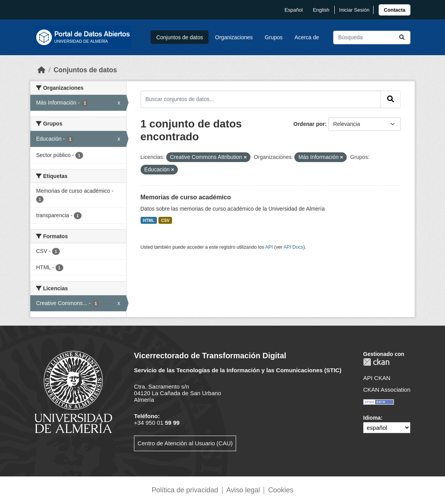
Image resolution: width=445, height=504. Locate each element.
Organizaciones (234, 37)
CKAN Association (387, 390)
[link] (395, 10)
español (294, 10)
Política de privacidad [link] (185, 490)
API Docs (293, 247)
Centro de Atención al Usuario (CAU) (185, 443)
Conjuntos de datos (180, 37)
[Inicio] (42, 70)
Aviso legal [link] (243, 490)
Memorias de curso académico (186, 197)
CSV (165, 220)
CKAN (376, 362)
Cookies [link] (281, 490)
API (269, 247)
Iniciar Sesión (354, 10)
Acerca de (307, 37)
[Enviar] (402, 37)
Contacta (395, 10)
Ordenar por (309, 124)
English (321, 10)
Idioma (372, 418)
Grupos (274, 37)
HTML (149, 220)
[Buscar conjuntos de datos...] (372, 37)
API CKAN (377, 378)
